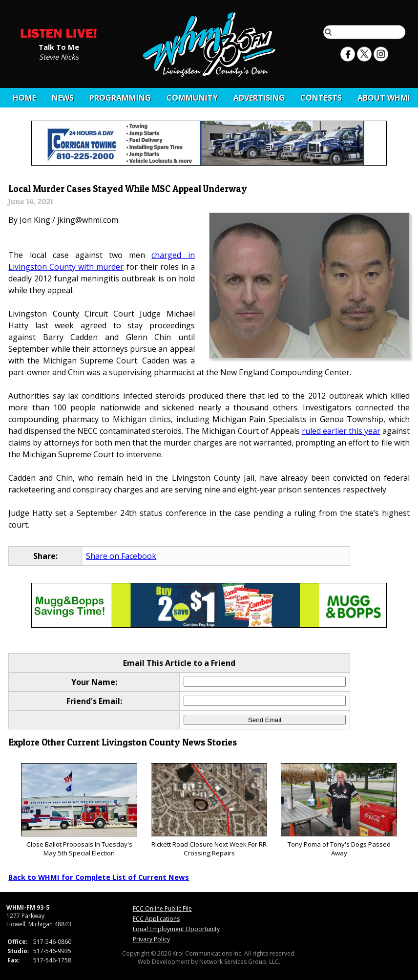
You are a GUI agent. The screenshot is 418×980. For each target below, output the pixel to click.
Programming (120, 98)
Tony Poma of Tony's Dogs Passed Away (339, 810)
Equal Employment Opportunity (176, 929)
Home (24, 98)
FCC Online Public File (162, 908)
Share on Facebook (121, 556)
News (63, 98)
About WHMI (384, 98)
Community (192, 98)
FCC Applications (156, 919)
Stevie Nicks (59, 56)
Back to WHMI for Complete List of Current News (99, 877)
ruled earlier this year (341, 431)
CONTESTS (321, 98)
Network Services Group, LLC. (240, 962)
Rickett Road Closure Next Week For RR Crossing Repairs (209, 810)
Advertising (259, 98)
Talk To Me (59, 46)
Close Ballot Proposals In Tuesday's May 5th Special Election (79, 810)
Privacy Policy (151, 939)
